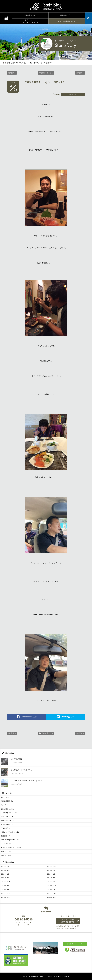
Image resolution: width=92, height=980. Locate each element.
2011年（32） (52, 893)
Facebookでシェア (29, 717)
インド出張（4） (7, 844)
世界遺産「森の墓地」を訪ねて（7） (13, 848)
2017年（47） (52, 882)
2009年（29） (52, 897)
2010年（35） (6, 897)
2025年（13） (52, 866)
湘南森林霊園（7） (7, 801)
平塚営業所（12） (7, 828)
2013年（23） (52, 890)
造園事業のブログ (30, 15)
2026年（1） (5, 866)
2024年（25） (6, 870)
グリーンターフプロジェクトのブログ (30, 21)
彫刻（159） (5, 797)
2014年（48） (6, 890)
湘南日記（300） (7, 855)
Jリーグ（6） (6, 805)
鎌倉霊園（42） (6, 836)
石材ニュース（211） (8, 817)
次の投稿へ (80, 73)
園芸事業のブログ (67, 15)
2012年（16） (6, 893)
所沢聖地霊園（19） (8, 824)
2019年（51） (52, 878)
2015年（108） (52, 886)
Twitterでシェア (68, 717)
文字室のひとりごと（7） (10, 809)
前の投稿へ (12, 73)
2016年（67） (6, 886)
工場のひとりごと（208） (10, 813)
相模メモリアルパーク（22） (11, 832)
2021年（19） (52, 874)
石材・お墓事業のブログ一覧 (16, 63)
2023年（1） (51, 870)
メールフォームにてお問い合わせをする (68, 921)
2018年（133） (6, 882)
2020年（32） (6, 878)
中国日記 (73, 94)
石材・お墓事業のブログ (67, 21)
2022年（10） (6, 874)
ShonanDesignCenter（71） (10, 840)
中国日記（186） (7, 851)
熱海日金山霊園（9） (8, 820)
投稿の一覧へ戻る (47, 73)
